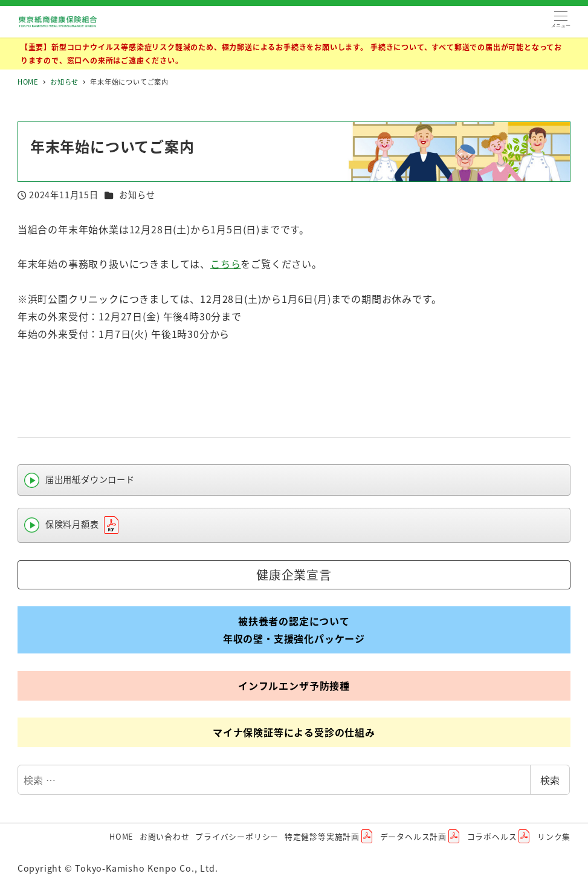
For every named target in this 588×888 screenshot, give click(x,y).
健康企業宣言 (294, 575)
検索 (550, 780)
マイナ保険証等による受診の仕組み (294, 732)
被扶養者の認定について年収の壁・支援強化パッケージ (294, 630)
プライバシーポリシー (237, 836)
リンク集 (554, 836)
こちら (225, 264)
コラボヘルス (499, 837)
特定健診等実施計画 (329, 837)
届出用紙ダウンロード (90, 479)
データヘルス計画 (421, 837)
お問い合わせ (165, 836)
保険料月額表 (83, 525)
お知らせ (137, 195)
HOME (121, 836)
